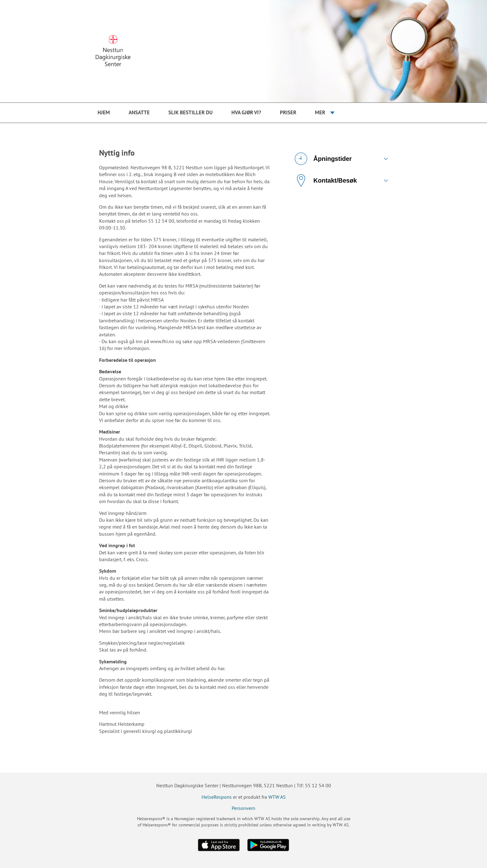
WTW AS (277, 797)
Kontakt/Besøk (326, 180)
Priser (288, 112)
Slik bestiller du (191, 112)
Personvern (243, 808)
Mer (320, 112)
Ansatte (139, 112)
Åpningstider (323, 159)
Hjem (104, 112)
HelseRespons (217, 797)
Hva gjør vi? (246, 112)
